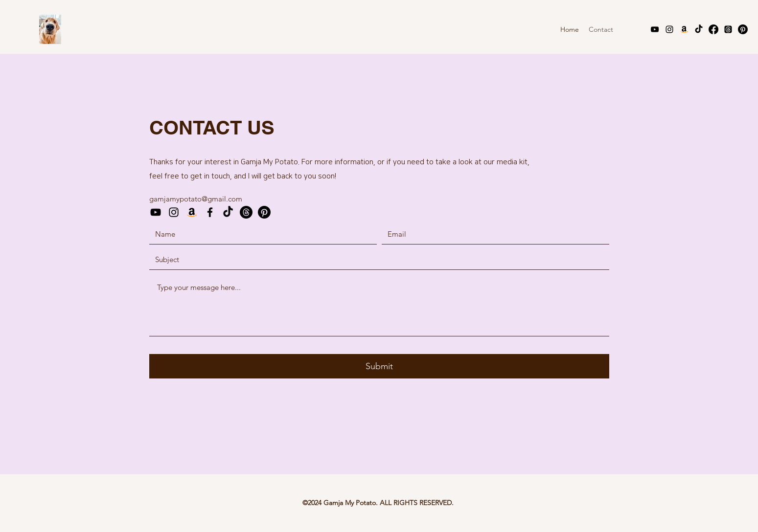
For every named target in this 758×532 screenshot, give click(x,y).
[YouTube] (655, 29)
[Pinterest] (743, 29)
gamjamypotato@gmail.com (196, 199)
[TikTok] (699, 29)
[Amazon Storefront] (684, 29)
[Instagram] (669, 29)
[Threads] (728, 29)
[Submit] (379, 366)
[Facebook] (713, 29)
